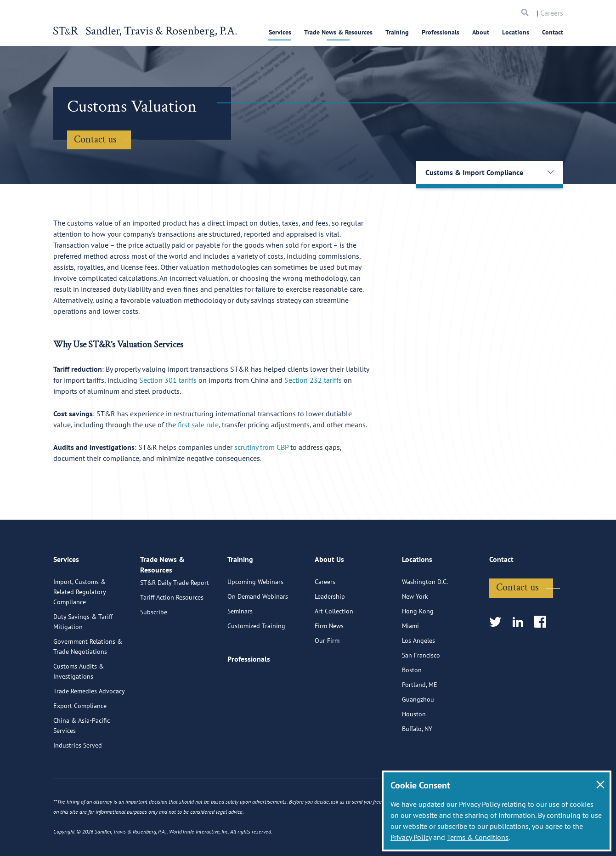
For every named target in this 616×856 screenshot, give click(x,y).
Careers (552, 13)
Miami (410, 665)
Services (280, 32)
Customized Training (256, 665)
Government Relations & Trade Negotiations (88, 686)
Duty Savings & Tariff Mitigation (83, 661)
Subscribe (154, 659)
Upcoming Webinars (255, 621)
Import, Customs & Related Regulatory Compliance (79, 631)
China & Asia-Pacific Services (82, 765)
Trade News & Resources (338, 32)
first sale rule (198, 425)
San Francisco (421, 694)
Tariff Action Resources (172, 645)
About (481, 32)
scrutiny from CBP (261, 447)
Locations (516, 32)
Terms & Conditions (478, 837)
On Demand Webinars (258, 635)
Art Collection (334, 650)
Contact (553, 32)
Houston (414, 753)
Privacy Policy (411, 837)
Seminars (240, 650)
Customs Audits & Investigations (79, 710)
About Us (329, 602)
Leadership (330, 635)
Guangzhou (418, 738)
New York (415, 635)
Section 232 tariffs (313, 380)
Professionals (441, 32)
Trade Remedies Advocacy (89, 730)
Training (397, 32)
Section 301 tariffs (168, 380)
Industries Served (78, 784)
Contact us (95, 139)
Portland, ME (420, 724)
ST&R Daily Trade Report (175, 630)
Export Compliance (80, 745)
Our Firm (327, 680)
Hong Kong (418, 650)
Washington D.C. (425, 621)
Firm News (329, 665)
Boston (412, 709)
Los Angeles (418, 680)
